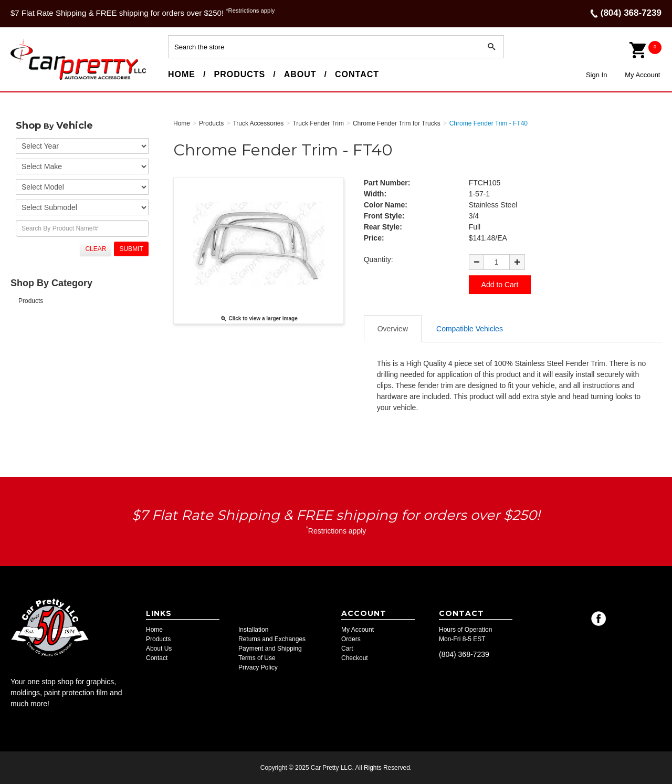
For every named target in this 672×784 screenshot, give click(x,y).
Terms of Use (257, 658)
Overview (393, 329)
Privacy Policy (258, 667)
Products (239, 74)
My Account (642, 75)
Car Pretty (29, 79)
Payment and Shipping (270, 649)
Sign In (596, 75)
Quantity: (379, 259)
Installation (253, 630)
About (300, 74)
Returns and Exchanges (272, 639)
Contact (357, 74)
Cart (347, 649)
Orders (351, 639)
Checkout (355, 658)
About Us (159, 649)
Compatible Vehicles (470, 329)
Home (182, 74)
